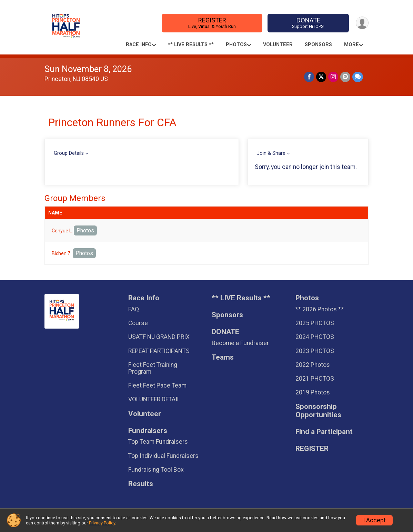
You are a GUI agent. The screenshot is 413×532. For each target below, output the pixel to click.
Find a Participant (324, 432)
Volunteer (278, 45)
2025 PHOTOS (315, 323)
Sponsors (318, 45)
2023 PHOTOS (315, 351)
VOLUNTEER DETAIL (154, 399)
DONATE (308, 23)
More (351, 45)
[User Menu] (362, 23)
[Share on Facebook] (309, 77)
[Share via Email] (345, 77)
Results (141, 484)
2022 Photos (313, 365)
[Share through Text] (358, 77)
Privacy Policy (102, 523)
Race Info (139, 45)
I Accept (374, 520)
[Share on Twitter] (321, 77)
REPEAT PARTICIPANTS (159, 351)
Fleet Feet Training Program (153, 368)
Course (138, 323)
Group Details (69, 153)
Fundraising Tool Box (156, 470)
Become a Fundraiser (240, 343)
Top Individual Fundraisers (163, 456)
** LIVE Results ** (191, 45)
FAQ (134, 309)
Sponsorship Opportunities (318, 411)
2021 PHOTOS (315, 379)
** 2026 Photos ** (320, 309)
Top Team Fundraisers (158, 442)
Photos (236, 45)
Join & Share (271, 153)
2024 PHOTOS (315, 337)
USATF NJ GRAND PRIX (159, 337)
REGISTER (212, 23)
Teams (223, 357)
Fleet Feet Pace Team (157, 385)
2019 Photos (313, 392)
